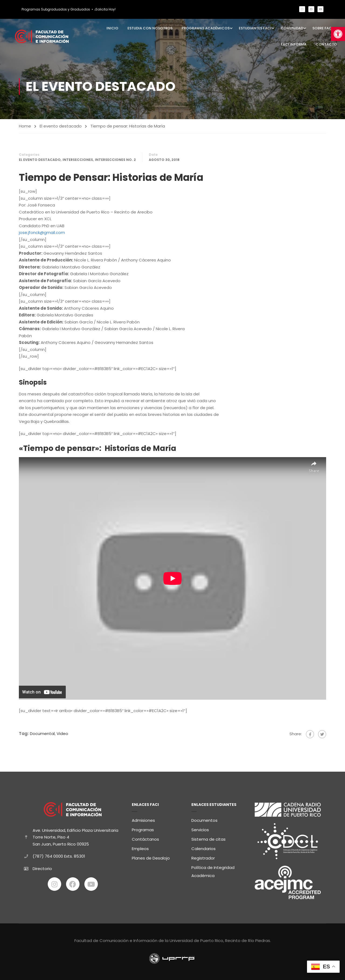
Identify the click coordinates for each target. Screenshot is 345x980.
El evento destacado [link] (61, 126)
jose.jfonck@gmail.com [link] (42, 232)
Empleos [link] (140, 848)
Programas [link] (143, 829)
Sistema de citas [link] (208, 838)
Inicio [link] (112, 28)
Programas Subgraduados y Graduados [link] (56, 9)
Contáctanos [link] (145, 838)
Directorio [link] (42, 867)
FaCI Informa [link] (294, 44)
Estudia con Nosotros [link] (150, 28)
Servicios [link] (200, 829)
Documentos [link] (204, 819)
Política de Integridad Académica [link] (213, 871)
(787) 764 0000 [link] (48, 855)
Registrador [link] (203, 857)
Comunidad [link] (292, 28)
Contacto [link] (326, 44)
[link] (338, 34)
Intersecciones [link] (78, 160)
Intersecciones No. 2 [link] (115, 160)
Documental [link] (42, 734)
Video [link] (62, 734)
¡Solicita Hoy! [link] (105, 9)
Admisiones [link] (143, 819)
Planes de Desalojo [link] (151, 857)
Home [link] (25, 126)
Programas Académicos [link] (206, 28)
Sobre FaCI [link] (323, 28)
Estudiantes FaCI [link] (255, 28)
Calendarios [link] (203, 848)
